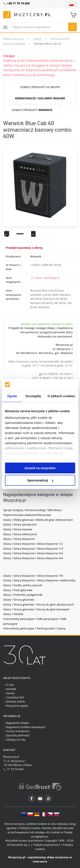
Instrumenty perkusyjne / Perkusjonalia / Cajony (34, 628)
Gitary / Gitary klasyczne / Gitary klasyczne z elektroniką (39, 580)
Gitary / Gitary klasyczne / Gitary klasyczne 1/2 (33, 544)
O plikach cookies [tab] (61, 396)
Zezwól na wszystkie (40, 468)
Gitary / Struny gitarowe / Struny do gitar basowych (36, 609)
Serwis (9, 693)
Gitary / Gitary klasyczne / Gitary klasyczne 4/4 (33, 558)
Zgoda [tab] (12, 396)
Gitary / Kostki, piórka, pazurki (23, 585)
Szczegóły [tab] (33, 396)
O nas (8, 685)
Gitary (37, 39)
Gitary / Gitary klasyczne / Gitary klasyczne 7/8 (33, 576)
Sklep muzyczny (13, 39)
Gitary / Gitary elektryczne (20, 534)
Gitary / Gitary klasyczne (19, 539)
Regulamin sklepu (16, 723)
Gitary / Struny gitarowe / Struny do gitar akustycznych (39, 604)
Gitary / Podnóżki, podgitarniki (23, 595)
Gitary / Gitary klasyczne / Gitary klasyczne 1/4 (33, 549)
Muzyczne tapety (16, 706)
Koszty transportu (16, 731)
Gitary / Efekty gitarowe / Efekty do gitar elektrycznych (38, 520)
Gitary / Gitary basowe (18, 529)
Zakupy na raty (14, 739)
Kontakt (10, 689)
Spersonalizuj (40, 480)
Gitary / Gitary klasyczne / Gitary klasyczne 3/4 (33, 553)
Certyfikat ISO (14, 697)
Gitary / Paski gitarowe (18, 590)
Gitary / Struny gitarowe (19, 600)
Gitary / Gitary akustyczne (20, 524)
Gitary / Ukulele (13, 614)
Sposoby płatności (16, 735)
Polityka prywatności (46, 845)
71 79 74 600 (13, 769)
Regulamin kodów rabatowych (24, 727)
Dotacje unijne (14, 701)
